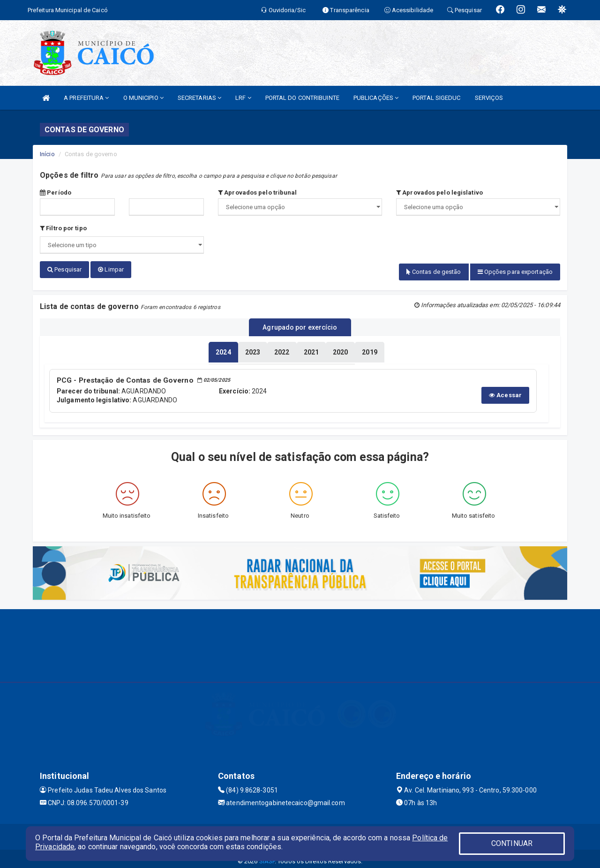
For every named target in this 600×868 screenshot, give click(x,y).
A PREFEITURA (86, 98)
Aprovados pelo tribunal (258, 192)
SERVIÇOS (489, 98)
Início (47, 154)
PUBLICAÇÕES (376, 98)
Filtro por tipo (63, 228)
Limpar (111, 269)
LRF (243, 98)
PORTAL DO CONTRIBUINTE (302, 98)
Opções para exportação (515, 272)
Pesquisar (64, 269)
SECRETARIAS (199, 98)
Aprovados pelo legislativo (439, 192)
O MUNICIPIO (143, 98)
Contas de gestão (434, 272)
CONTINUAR (512, 843)
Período (56, 192)
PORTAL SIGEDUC (436, 98)
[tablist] (223, 348)
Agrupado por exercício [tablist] (300, 324)
